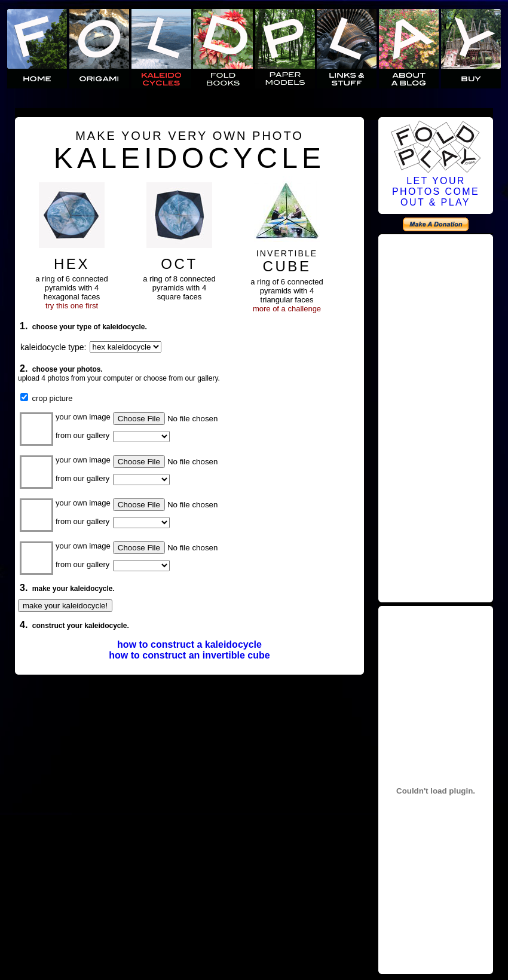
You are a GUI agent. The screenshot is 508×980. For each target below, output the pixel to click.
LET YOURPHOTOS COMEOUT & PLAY (436, 192)
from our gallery (82, 435)
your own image (83, 417)
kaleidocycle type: (53, 347)
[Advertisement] (436, 419)
